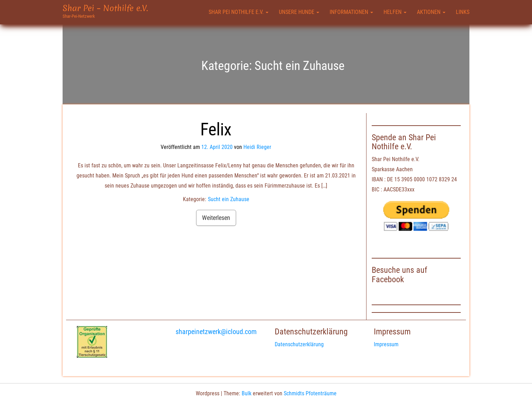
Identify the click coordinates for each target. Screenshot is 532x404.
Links (463, 12)
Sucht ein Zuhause (229, 199)
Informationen (351, 12)
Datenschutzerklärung (299, 344)
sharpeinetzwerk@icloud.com (216, 332)
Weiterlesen (216, 218)
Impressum (386, 344)
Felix (216, 129)
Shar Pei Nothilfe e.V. (239, 12)
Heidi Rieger (257, 147)
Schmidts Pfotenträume (310, 393)
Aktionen (431, 12)
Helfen (395, 12)
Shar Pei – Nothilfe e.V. (105, 8)
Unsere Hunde (299, 12)
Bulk (247, 393)
